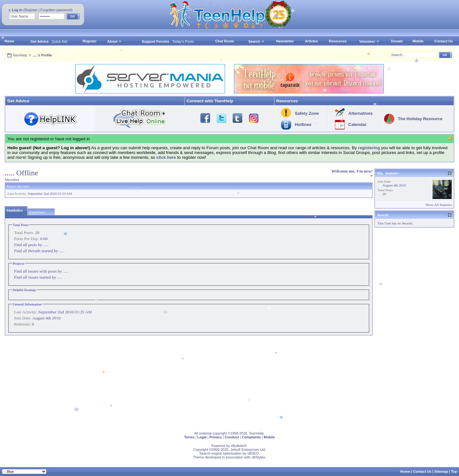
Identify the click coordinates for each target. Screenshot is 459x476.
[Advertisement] (196, 382)
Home (9, 41)
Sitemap (441, 472)
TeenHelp (20, 55)
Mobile (418, 41)
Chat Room (225, 41)
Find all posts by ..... (31, 245)
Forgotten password (56, 10)
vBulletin (237, 446)
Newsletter (285, 41)
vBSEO (253, 453)
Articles (311, 41)
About (112, 41)
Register (31, 10)
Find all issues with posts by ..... (41, 271)
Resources (338, 41)
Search (256, 41)
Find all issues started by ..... (38, 277)
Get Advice (40, 41)
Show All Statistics (439, 205)
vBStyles (258, 457)
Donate (397, 41)
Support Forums (156, 41)
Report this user (18, 186)
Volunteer (367, 41)
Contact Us (444, 41)
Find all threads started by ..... (39, 251)
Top (454, 472)
